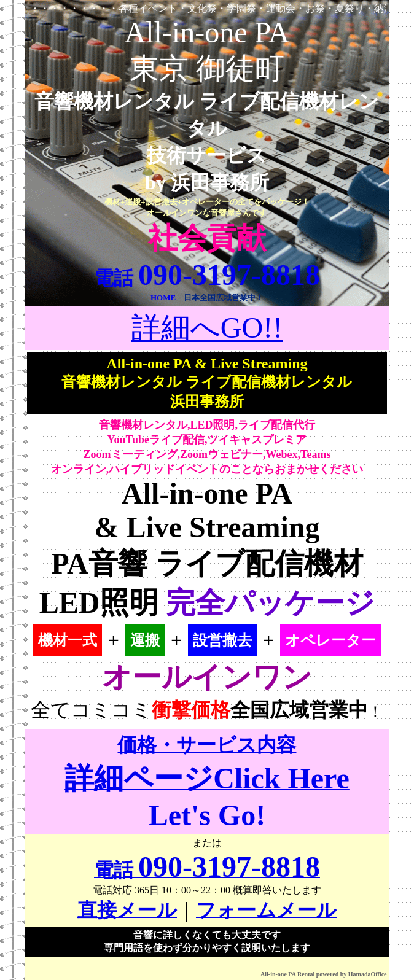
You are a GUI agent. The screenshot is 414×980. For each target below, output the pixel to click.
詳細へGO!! (207, 328)
